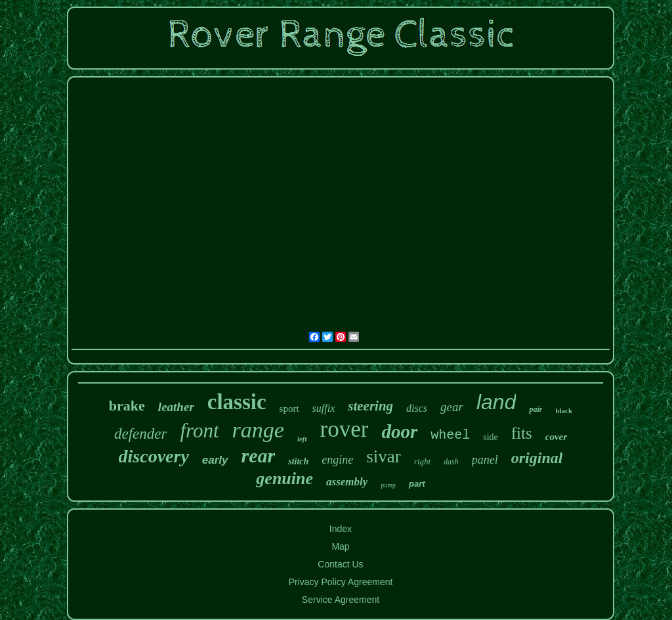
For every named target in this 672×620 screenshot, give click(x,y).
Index (341, 529)
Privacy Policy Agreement (341, 582)
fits (522, 433)
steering (370, 406)
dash (451, 462)
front (199, 431)
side (491, 437)
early (215, 460)
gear (452, 407)
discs (417, 408)
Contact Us (340, 564)
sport (289, 409)
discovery (154, 456)
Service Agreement (341, 600)
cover (556, 437)
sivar (383, 456)
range (258, 430)
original (537, 458)
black (564, 410)
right (422, 461)
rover (345, 429)
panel (485, 460)
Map (340, 546)
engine (337, 460)
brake (127, 406)
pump (388, 485)
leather (176, 407)
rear (259, 455)
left (302, 439)
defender (140, 434)
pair (535, 409)
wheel (450, 435)
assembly (347, 482)
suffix (324, 408)
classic (237, 402)
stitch (298, 461)
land (496, 402)
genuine (284, 478)
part (417, 484)
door (399, 432)
